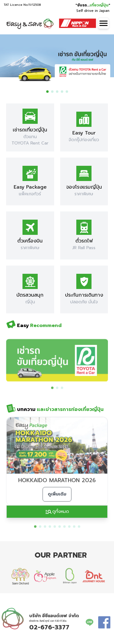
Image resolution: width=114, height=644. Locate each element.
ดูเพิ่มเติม (57, 500)
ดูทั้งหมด (57, 512)
